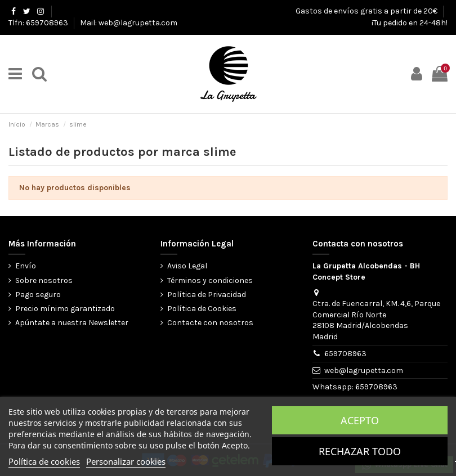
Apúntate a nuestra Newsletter (72, 323)
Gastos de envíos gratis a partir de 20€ (367, 11)
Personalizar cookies (126, 461)
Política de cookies (44, 461)
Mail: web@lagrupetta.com (129, 23)
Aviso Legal (187, 266)
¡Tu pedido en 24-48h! (410, 23)
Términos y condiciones (210, 280)
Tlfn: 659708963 (39, 23)
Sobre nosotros (44, 280)
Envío (26, 266)
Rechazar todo (360, 451)
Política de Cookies (202, 309)
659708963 (345, 354)
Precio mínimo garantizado (65, 309)
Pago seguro (38, 295)
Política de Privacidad (207, 295)
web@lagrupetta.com (364, 371)
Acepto (360, 420)
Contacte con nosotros (210, 323)
